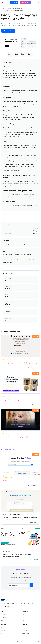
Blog (23, 620)
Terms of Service (26, 634)
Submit (24, 618)
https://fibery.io (34, 231)
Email (3, 634)
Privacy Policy (25, 631)
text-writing (17, 8)
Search (3, 615)
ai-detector (13, 244)
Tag (2, 620)
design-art (25, 244)
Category (4, 618)
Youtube (3, 631)
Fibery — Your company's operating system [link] (12, 10)
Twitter (3, 628)
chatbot (19, 244)
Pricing (24, 615)
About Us (24, 628)
